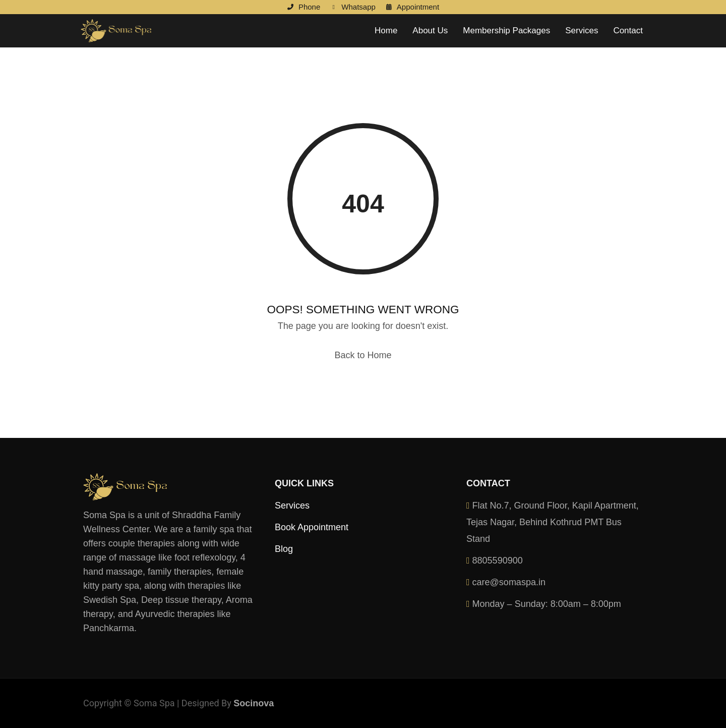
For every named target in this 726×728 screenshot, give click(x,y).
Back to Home (363, 355)
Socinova (254, 703)
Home (386, 31)
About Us (430, 31)
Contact (628, 31)
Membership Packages (506, 31)
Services (582, 31)
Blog (284, 549)
